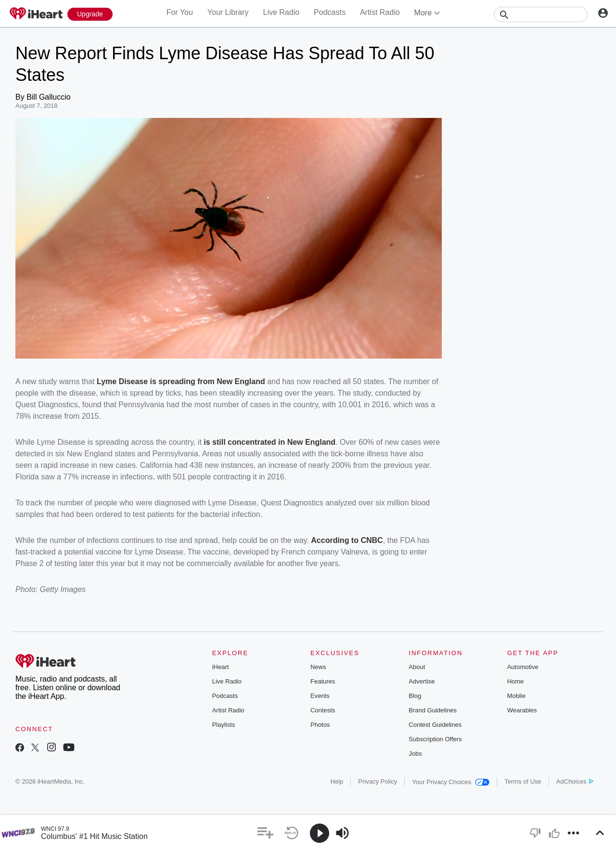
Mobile (516, 696)
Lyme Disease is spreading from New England (180, 381)
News (318, 667)
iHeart (221, 667)
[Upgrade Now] (90, 14)
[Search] (541, 14)
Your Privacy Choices (451, 782)
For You (180, 12)
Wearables (522, 710)
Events (320, 696)
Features (323, 681)
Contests (323, 710)
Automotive (523, 667)
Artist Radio (380, 12)
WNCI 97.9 (55, 829)
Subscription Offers (435, 739)
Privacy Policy (378, 781)
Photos (320, 725)
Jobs (415, 754)
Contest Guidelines (435, 725)
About (417, 667)
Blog (415, 696)
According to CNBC (347, 540)
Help (337, 781)
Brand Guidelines (433, 710)
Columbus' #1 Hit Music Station (94, 836)
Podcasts (330, 12)
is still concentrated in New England (269, 442)
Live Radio (281, 12)
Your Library (228, 12)
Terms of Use (523, 781)
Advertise (422, 681)
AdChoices (575, 781)
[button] (265, 833)
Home (516, 681)
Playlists (224, 725)
